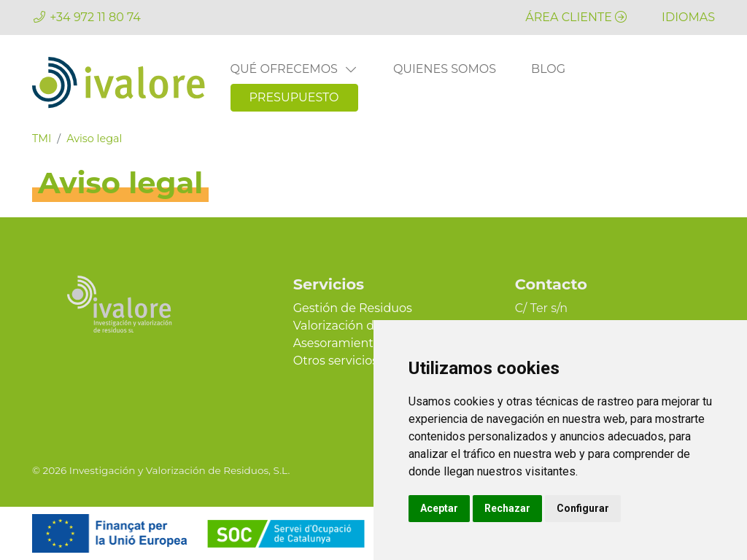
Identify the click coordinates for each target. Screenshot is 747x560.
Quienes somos (445, 69)
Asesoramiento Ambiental (369, 343)
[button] (688, 17)
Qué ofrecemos (294, 69)
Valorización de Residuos (365, 326)
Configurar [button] (583, 508)
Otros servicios (336, 361)
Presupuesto (294, 97)
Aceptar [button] (439, 508)
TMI (42, 139)
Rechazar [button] (507, 508)
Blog (548, 69)
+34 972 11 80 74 (95, 17)
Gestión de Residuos (353, 308)
